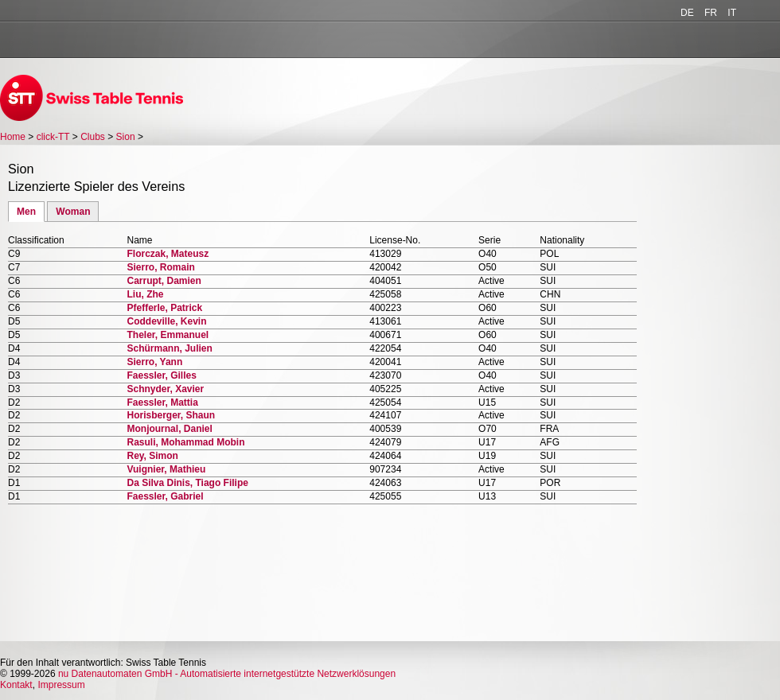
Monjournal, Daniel (169, 429)
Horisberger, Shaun (171, 415)
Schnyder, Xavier (165, 389)
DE (687, 13)
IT (732, 13)
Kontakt (16, 685)
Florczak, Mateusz (168, 254)
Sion (126, 137)
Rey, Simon (152, 456)
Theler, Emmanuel (168, 335)
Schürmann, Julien (169, 348)
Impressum (61, 685)
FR (711, 13)
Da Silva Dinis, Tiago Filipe (187, 483)
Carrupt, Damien (164, 281)
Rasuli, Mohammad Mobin (185, 442)
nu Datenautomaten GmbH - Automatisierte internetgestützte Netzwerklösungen (227, 674)
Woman (73, 212)
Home (13, 137)
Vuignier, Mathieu (166, 469)
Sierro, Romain (160, 267)
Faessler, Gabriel (165, 496)
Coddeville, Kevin (166, 321)
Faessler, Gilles (161, 375)
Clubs (93, 137)
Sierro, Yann (154, 362)
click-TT (53, 137)
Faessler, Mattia (162, 402)
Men (26, 212)
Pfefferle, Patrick (164, 308)
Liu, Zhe (145, 294)
